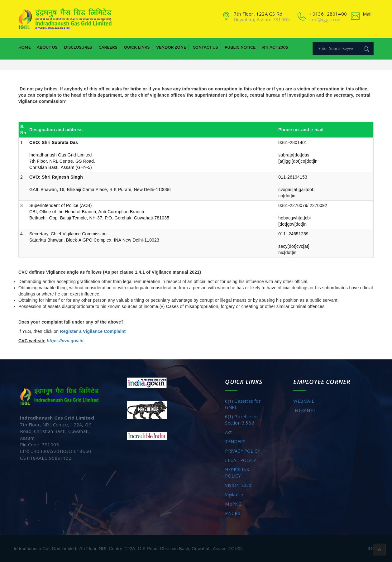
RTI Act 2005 (275, 47)
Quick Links (137, 47)
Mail (367, 14)
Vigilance (234, 495)
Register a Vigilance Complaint (93, 331)
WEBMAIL (304, 401)
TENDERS (235, 442)
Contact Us (205, 47)
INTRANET (304, 410)
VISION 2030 (238, 485)
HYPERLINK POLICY (237, 473)
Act (228, 432)
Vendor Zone (171, 47)
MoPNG (233, 504)
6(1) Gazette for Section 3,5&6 (241, 420)
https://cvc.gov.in (65, 341)
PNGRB (233, 513)
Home (25, 47)
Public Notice (240, 47)
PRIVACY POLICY (242, 451)
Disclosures (78, 47)
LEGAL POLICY (240, 460)
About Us (47, 47)
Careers (108, 47)
